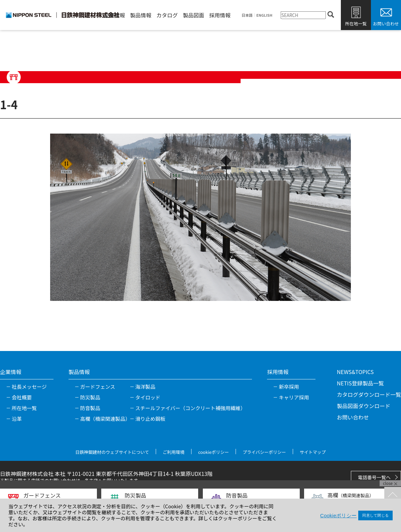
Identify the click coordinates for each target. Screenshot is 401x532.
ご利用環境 (174, 452)
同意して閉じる (375, 515)
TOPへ (393, 495)
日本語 (247, 15)
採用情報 (220, 15)
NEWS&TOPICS (355, 372)
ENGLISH (264, 15)
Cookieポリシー (338, 515)
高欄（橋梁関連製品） (105, 419)
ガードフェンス (98, 387)
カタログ (167, 15)
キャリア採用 (294, 397)
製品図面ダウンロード (364, 406)
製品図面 (193, 15)
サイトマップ (313, 452)
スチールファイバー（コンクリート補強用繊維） (190, 408)
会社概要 (22, 397)
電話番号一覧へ (374, 477)
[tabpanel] (200, 217)
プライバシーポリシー (264, 452)
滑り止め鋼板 (150, 419)
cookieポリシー (214, 452)
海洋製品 (145, 387)
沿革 (17, 419)
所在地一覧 (356, 24)
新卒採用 (289, 387)
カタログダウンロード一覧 (369, 394)
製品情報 (141, 15)
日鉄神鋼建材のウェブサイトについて (112, 452)
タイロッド (148, 397)
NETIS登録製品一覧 (360, 383)
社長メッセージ (29, 387)
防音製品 (90, 408)
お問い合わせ (386, 24)
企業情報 (114, 15)
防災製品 (90, 397)
